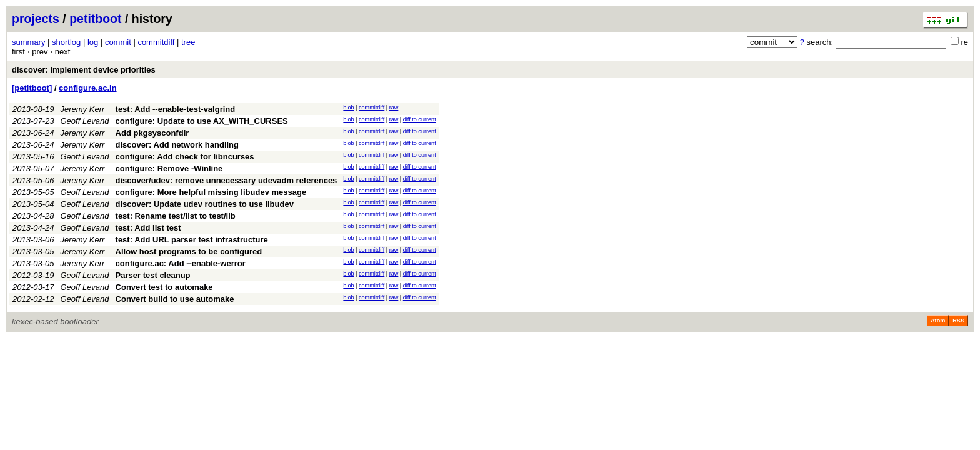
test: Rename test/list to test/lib (176, 216)
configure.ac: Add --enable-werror (181, 263)
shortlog (66, 42)
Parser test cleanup (153, 275)
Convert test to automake (164, 287)
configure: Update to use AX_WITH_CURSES (202, 121)
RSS (958, 321)
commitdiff (156, 42)
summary (28, 42)
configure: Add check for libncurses (185, 157)
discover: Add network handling (177, 145)
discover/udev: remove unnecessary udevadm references (227, 180)
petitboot (95, 19)
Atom (938, 321)
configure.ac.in (87, 88)
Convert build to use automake (175, 299)
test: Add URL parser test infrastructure (192, 240)
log (93, 42)
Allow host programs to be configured (189, 252)
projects (36, 19)
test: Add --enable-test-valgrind (176, 109)
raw (394, 107)
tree (188, 42)
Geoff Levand (85, 121)
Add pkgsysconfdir (152, 133)
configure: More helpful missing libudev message (211, 192)
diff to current (420, 119)
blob (348, 107)
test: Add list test (148, 228)
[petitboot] (32, 88)
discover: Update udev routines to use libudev (205, 204)
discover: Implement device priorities (84, 70)
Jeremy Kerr (83, 109)
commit (118, 42)
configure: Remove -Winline (169, 168)
